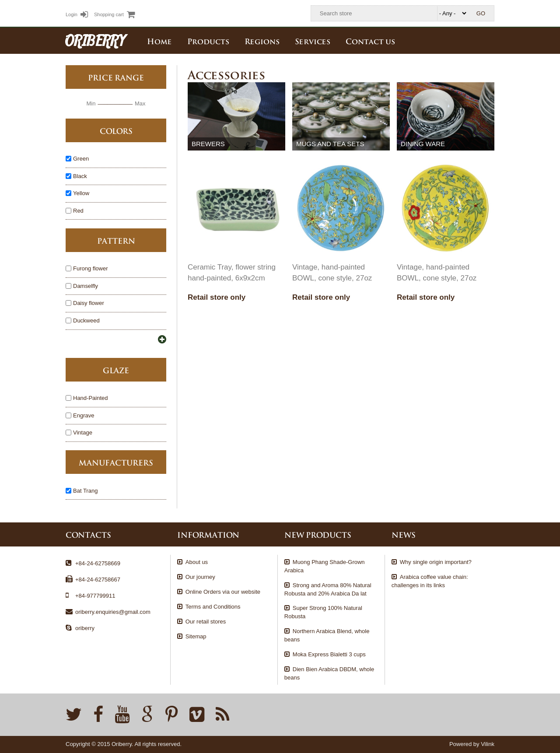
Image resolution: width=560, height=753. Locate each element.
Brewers (208, 144)
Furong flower (90, 269)
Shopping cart (115, 14)
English (488, 40)
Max (140, 103)
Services (313, 41)
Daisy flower (89, 303)
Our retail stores (206, 622)
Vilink (488, 744)
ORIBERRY (95, 40)
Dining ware (423, 144)
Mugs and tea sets (330, 144)
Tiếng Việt (469, 40)
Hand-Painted (91, 398)
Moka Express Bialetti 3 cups (329, 654)
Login (77, 14)
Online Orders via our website (223, 592)
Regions (262, 41)
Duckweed (86, 321)
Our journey (200, 577)
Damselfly (86, 286)
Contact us (370, 41)
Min (91, 103)
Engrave (84, 416)
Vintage (83, 433)
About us (197, 562)
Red (78, 211)
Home (159, 41)
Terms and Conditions (213, 607)
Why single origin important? (436, 562)
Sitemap (196, 636)
